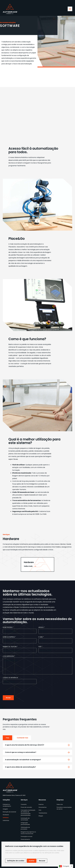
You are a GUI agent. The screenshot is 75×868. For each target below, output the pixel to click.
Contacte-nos (22, 738)
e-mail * (41, 637)
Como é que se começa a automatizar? (21, 752)
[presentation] (17, 690)
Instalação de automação (25, 819)
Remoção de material (9, 812)
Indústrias (6, 820)
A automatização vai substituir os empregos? (23, 760)
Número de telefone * (10, 647)
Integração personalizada (25, 824)
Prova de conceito (26, 807)
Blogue (41, 816)
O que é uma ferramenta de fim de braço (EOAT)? (25, 745)
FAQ (7, 738)
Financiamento (25, 839)
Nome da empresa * (9, 637)
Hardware (6, 815)
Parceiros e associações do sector (64, 808)
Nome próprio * (8, 627)
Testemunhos (43, 813)
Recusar (42, 861)
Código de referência (10, 678)
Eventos (41, 804)
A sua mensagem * (9, 656)
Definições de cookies (16, 861)
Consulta (24, 804)
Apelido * (42, 627)
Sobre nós (60, 804)
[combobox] (66, 866)
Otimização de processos (25, 828)
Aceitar (32, 861)
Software (6, 818)
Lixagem (5, 809)
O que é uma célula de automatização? (20, 767)
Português (64, 866)
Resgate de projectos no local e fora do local (28, 833)
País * (40, 647)
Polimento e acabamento (7, 805)
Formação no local (27, 836)
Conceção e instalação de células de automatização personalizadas (28, 813)
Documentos (43, 807)
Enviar (8, 698)
